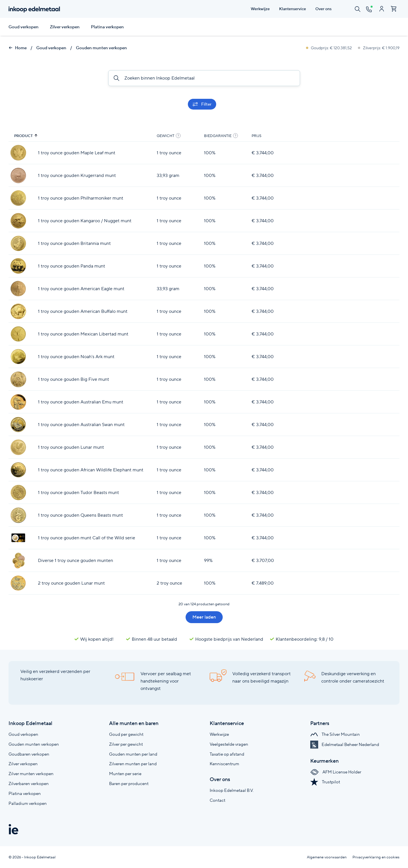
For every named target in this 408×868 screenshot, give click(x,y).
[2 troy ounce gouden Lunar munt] (18, 583)
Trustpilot (325, 782)
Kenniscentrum (224, 764)
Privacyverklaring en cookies (376, 857)
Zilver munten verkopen (31, 774)
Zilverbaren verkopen (29, 783)
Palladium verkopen (28, 803)
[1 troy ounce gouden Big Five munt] (18, 379)
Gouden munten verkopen (101, 48)
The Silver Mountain (335, 734)
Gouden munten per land (133, 754)
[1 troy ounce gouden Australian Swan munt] (18, 425)
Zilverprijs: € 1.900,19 (379, 48)
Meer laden (204, 617)
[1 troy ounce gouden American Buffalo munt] (18, 311)
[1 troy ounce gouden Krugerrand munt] (18, 175)
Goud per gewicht (126, 734)
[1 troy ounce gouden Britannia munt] (18, 243)
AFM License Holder (336, 772)
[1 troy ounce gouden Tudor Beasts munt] (18, 492)
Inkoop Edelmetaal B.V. (232, 790)
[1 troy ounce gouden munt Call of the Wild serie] (18, 538)
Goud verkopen (24, 27)
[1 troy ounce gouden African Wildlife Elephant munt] (18, 470)
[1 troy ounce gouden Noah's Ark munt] (18, 357)
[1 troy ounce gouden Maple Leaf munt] (18, 153)
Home (18, 48)
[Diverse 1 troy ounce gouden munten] (18, 560)
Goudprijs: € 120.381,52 (329, 48)
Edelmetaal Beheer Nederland (345, 744)
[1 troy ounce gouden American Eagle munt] (18, 289)
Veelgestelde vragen (229, 744)
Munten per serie (125, 774)
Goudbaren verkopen (29, 754)
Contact (217, 800)
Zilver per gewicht (126, 744)
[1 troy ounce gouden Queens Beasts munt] (18, 515)
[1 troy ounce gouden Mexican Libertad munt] (18, 334)
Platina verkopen (107, 27)
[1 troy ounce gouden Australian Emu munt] (18, 402)
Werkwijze (219, 734)
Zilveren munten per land (133, 764)
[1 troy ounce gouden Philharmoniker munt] (18, 198)
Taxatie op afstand (227, 754)
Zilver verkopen (65, 27)
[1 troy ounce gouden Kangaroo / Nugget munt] (18, 221)
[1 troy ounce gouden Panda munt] (18, 266)
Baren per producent (129, 783)
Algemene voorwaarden (327, 857)
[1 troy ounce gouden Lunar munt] (18, 447)
